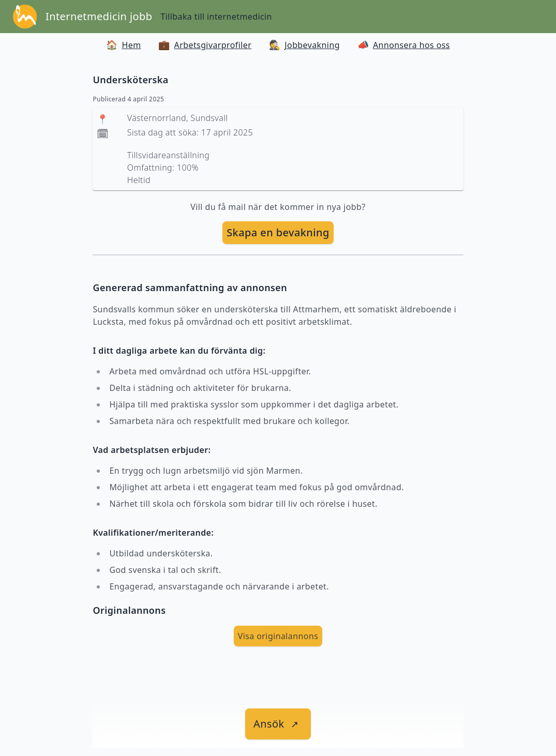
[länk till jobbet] (278, 724)
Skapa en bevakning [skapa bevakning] (278, 232)
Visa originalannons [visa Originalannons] (278, 636)
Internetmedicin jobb (99, 16)
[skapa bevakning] (278, 233)
